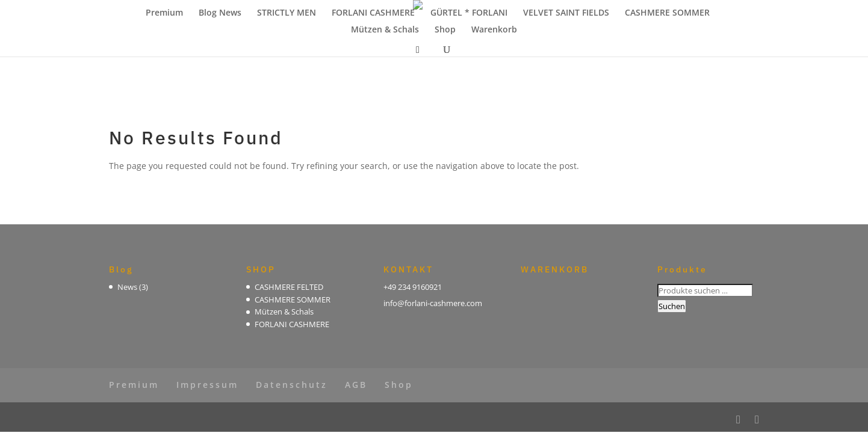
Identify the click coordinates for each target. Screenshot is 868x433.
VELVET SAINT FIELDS (566, 13)
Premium (164, 13)
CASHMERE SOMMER (667, 13)
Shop (445, 30)
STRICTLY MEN (287, 13)
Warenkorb (494, 30)
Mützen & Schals (385, 30)
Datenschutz (292, 385)
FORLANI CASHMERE (373, 13)
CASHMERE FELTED (289, 287)
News (127, 287)
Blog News (220, 13)
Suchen (672, 306)
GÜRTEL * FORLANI (469, 13)
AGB (356, 385)
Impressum (207, 385)
